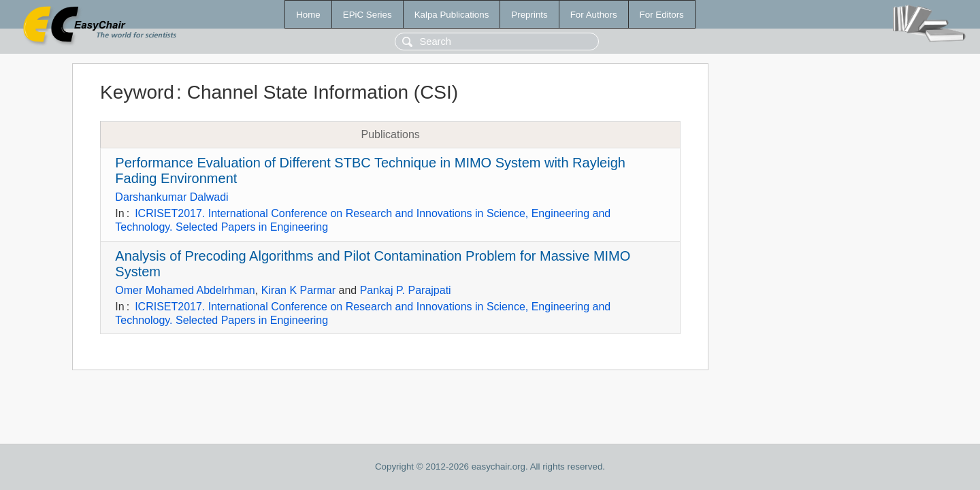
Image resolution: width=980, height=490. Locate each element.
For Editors (662, 15)
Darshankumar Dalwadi (171, 197)
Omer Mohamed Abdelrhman (185, 290)
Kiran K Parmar (298, 290)
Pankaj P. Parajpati (406, 290)
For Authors (594, 15)
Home (308, 15)
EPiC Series (367, 15)
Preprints (529, 15)
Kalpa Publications (452, 15)
